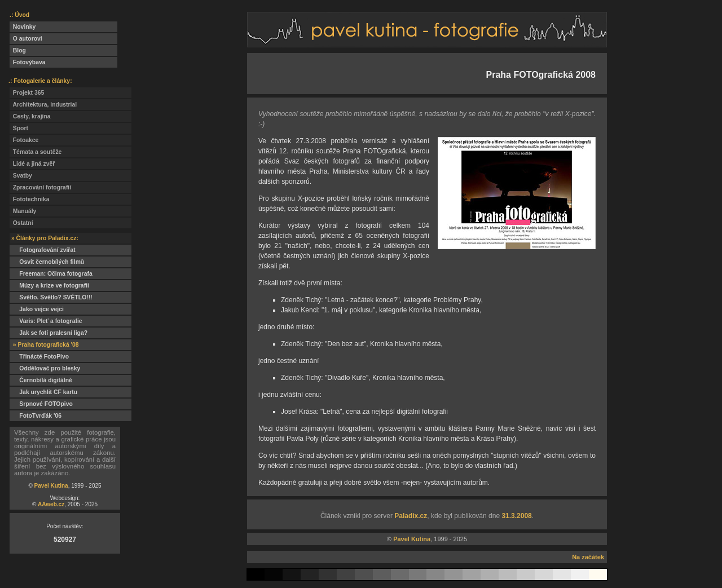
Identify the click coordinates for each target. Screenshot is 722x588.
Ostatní (21, 223)
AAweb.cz (51, 504)
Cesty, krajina (30, 116)
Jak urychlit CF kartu (43, 392)
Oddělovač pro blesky (45, 368)
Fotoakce (24, 140)
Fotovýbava (28, 62)
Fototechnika (29, 199)
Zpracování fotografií (40, 187)
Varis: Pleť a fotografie (46, 321)
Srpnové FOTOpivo (41, 404)
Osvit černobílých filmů (47, 262)
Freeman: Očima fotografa (51, 274)
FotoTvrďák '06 (36, 416)
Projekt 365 (27, 93)
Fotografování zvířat (43, 250)
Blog (18, 50)
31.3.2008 (516, 516)
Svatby (21, 176)
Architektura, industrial (43, 105)
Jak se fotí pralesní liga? (49, 333)
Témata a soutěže (36, 152)
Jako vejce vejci (37, 309)
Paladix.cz (411, 516)
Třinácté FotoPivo (39, 357)
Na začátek (588, 557)
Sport (19, 128)
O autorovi (26, 39)
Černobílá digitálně (41, 380)
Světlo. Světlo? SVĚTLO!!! (51, 297)
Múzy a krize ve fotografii (49, 286)
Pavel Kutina (51, 486)
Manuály (23, 211)
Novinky (23, 27)
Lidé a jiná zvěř (32, 164)
